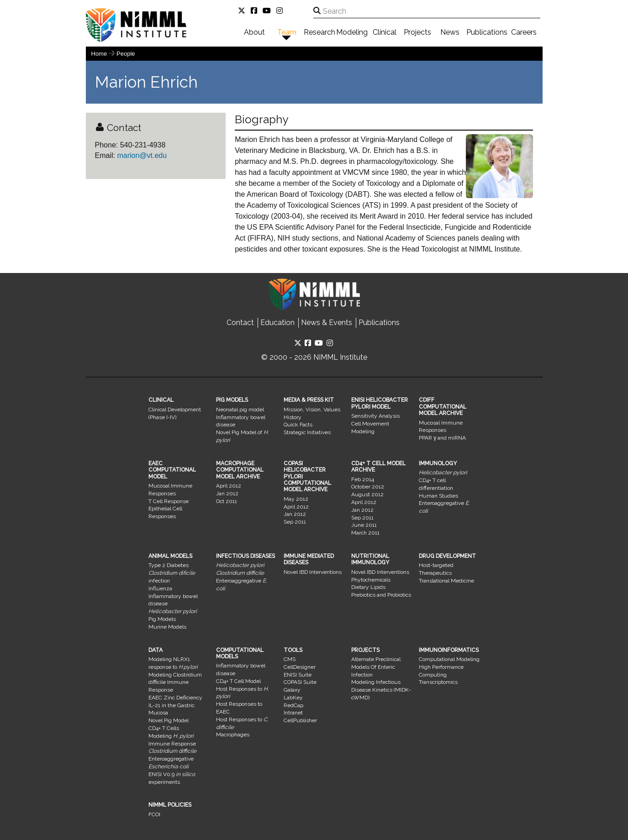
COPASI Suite (300, 682)
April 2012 (229, 486)
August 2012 (367, 494)
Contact (240, 323)
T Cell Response (169, 501)
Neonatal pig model (240, 409)
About (254, 32)
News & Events (327, 323)
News (450, 32)
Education (277, 323)
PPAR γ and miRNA (442, 438)
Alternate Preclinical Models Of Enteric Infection (376, 667)
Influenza (160, 588)
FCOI (154, 814)
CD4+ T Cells (164, 728)
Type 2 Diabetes (169, 565)
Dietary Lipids (368, 587)
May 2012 (296, 499)
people (126, 54)
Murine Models (167, 627)
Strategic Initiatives (307, 432)
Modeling (352, 32)
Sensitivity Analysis (375, 416)
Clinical (385, 32)
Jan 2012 (227, 493)
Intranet (293, 713)
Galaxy (292, 690)
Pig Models (162, 619)
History (293, 417)
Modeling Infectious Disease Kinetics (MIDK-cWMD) (381, 690)
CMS (290, 659)
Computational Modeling (449, 659)
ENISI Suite (298, 675)
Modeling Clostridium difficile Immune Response (175, 682)
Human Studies (438, 496)
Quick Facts (298, 425)
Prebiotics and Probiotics (381, 595)
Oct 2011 (227, 501)
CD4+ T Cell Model (238, 681)
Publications (487, 32)
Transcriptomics (438, 682)
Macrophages (233, 735)
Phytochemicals (371, 580)
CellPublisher (300, 720)
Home (99, 54)
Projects (417, 32)
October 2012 (368, 487)
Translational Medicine (446, 581)
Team (287, 32)
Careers (524, 32)
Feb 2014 (363, 479)
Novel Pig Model (169, 720)
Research (319, 32)
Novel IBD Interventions (313, 572)
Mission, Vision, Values (312, 409)
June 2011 (364, 525)
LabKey (293, 698)
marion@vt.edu (141, 155)
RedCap (293, 705)
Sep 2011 (295, 522)
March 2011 (365, 533)
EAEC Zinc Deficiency (175, 698)
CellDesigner (300, 667)
